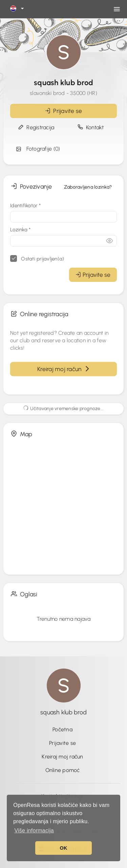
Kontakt (91, 127)
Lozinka (20, 230)
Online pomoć (63, 770)
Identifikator (25, 206)
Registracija (36, 127)
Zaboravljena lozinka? (88, 187)
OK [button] (63, 848)
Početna (62, 729)
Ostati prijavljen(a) (37, 258)
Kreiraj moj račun (63, 369)
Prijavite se (64, 111)
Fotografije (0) (38, 149)
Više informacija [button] (34, 831)
